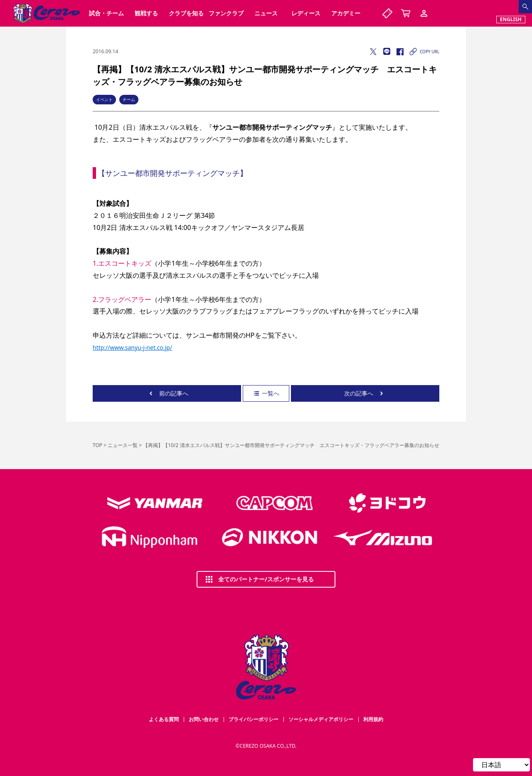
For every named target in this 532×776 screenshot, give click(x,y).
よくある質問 (164, 719)
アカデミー (346, 13)
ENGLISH (511, 19)
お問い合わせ (204, 719)
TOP (97, 445)
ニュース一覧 (123, 445)
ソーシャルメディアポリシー (321, 719)
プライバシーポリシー (254, 719)
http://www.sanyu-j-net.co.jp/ (132, 347)
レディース (306, 13)
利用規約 (373, 719)
